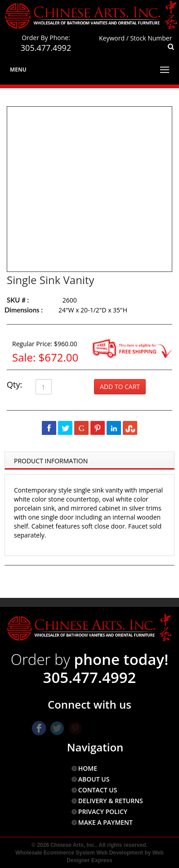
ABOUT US (94, 779)
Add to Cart (120, 387)
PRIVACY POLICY (103, 811)
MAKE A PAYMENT (105, 822)
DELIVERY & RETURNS (111, 801)
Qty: (14, 384)
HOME (88, 768)
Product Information (51, 461)
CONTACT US (98, 790)
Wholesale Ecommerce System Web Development (79, 853)
